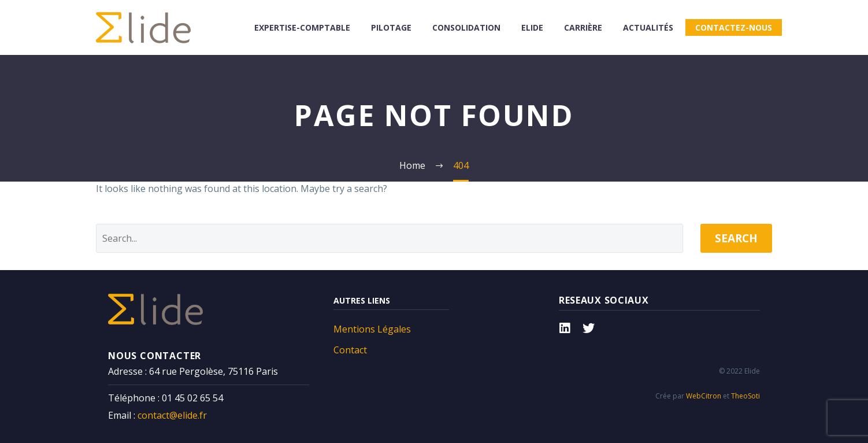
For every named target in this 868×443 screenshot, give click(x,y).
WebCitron (704, 396)
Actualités (648, 27)
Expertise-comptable (302, 27)
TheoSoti (745, 396)
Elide (532, 27)
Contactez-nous (734, 27)
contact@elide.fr (172, 415)
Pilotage (391, 27)
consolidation (466, 27)
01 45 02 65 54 (192, 398)
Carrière (583, 27)
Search (736, 238)
